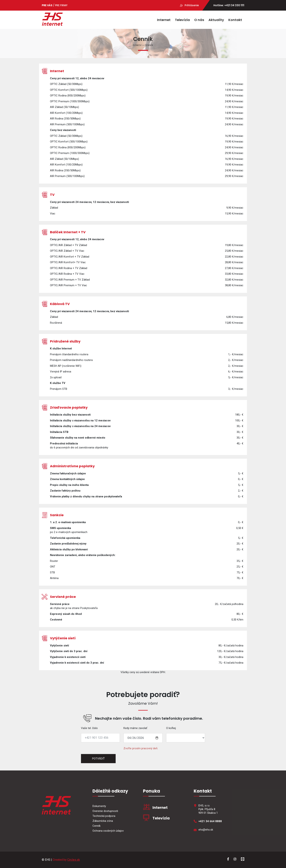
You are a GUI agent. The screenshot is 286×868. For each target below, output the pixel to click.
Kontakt (235, 20)
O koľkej (171, 728)
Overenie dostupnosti (105, 811)
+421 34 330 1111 (234, 5)
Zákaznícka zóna (103, 821)
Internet (164, 20)
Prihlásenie (192, 5)
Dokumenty (99, 806)
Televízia (182, 20)
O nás (199, 20)
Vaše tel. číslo (89, 728)
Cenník (96, 826)
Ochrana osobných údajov (108, 831)
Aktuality (216, 20)
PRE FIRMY (61, 5)
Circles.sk (74, 860)
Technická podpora (104, 816)
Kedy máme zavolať (135, 728)
